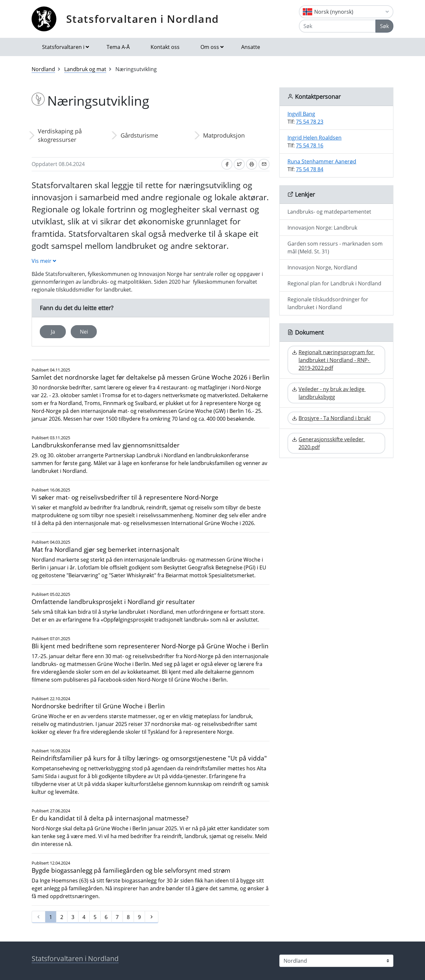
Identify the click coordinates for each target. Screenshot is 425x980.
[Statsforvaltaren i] (336, 961)
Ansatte (251, 47)
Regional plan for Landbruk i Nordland (334, 283)
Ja (53, 332)
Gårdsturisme (139, 135)
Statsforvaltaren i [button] (63, 47)
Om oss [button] (210, 47)
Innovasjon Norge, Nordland (322, 267)
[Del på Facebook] (227, 164)
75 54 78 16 (310, 145)
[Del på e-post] (264, 164)
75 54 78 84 (310, 169)
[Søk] (337, 26)
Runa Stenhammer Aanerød (322, 161)
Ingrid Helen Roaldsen (315, 138)
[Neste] (152, 917)
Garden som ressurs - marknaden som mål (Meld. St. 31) (335, 248)
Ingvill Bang (301, 114)
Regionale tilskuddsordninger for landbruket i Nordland (328, 303)
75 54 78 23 (310, 122)
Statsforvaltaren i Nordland (143, 19)
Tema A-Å (118, 47)
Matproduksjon (224, 135)
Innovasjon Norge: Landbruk (322, 228)
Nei (84, 332)
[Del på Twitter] (239, 164)
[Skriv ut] (252, 164)
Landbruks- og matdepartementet (329, 212)
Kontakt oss (165, 47)
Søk (384, 26)
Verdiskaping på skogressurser (60, 135)
